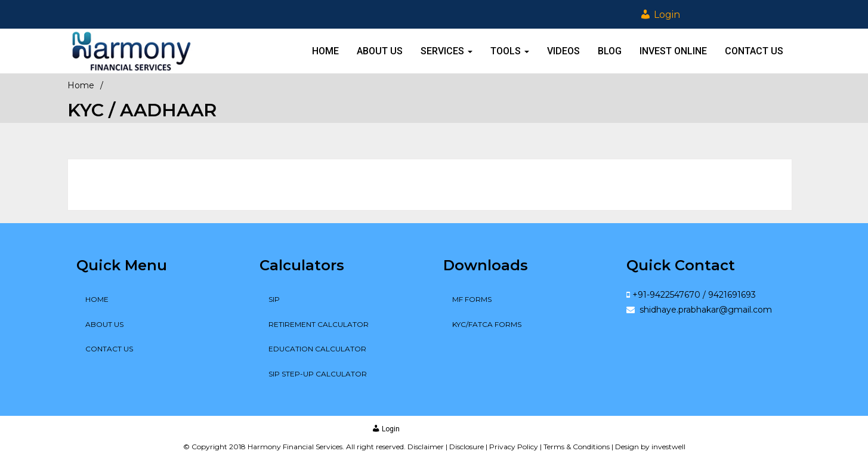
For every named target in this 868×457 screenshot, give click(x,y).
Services (447, 51)
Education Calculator (317, 349)
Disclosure (467, 447)
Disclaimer (426, 447)
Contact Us (754, 51)
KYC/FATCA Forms (487, 324)
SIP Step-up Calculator (318, 374)
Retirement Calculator (319, 324)
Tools (510, 51)
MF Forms (472, 299)
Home (325, 51)
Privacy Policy (514, 447)
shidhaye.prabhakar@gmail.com (705, 310)
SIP (274, 299)
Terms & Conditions (577, 447)
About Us (380, 51)
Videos (563, 51)
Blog (610, 51)
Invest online (673, 51)
